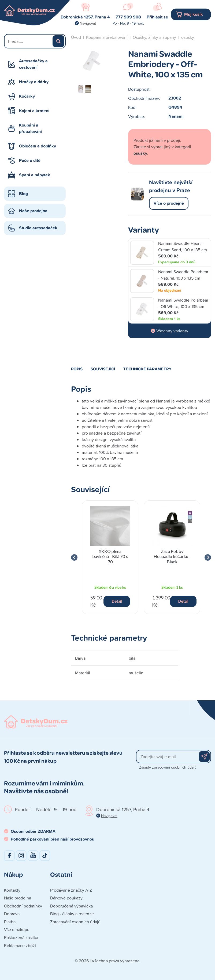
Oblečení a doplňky (38, 146)
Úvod (76, 37)
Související (103, 369)
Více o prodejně (169, 203)
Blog (23, 194)
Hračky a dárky (34, 82)
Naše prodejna (33, 211)
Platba (10, 922)
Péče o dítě (30, 160)
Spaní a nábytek (35, 175)
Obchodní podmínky (23, 906)
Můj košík (194, 14)
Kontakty (12, 890)
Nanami (176, 116)
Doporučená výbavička (71, 906)
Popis (77, 369)
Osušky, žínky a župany (154, 37)
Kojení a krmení (34, 111)
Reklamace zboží (20, 945)
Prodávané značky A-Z (71, 890)
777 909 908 (128, 17)
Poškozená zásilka (21, 937)
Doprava (12, 914)
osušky (188, 37)
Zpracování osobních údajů (75, 922)
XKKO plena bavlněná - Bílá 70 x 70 (110, 556)
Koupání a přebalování (30, 128)
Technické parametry (147, 369)
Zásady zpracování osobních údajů (168, 767)
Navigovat (88, 23)
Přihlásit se (157, 17)
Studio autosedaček (38, 228)
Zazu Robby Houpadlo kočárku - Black (172, 556)
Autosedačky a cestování (33, 64)
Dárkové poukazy (66, 898)
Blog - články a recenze (72, 914)
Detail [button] (117, 601)
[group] (110, 557)
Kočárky (27, 96)
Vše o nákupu (17, 929)
